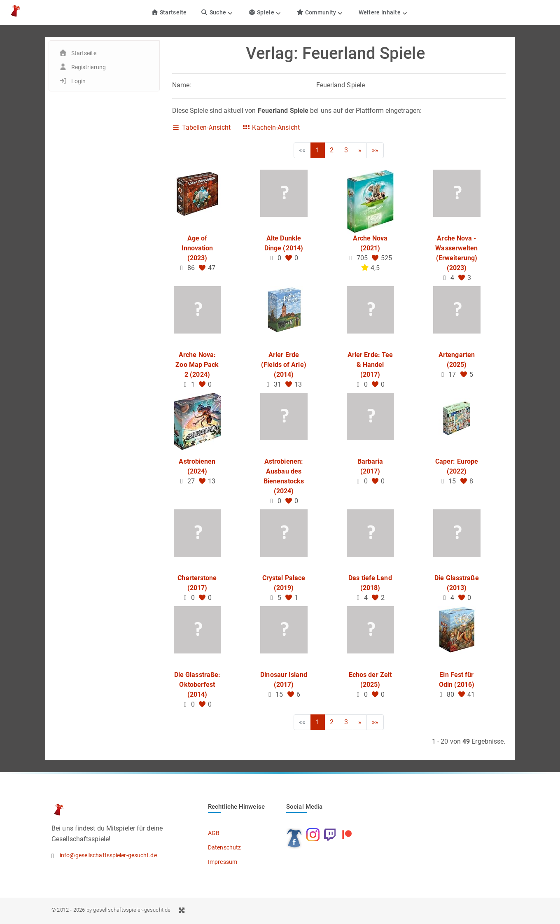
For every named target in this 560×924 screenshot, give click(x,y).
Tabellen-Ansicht (202, 127)
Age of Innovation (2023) (197, 248)
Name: (182, 85)
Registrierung (89, 67)
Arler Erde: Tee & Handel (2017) (370, 365)
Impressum (223, 862)
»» (375, 150)
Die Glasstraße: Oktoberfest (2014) (197, 685)
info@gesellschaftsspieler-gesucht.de (108, 855)
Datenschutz (224, 847)
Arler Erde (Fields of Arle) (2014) (284, 365)
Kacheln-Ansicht (271, 127)
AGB (214, 833)
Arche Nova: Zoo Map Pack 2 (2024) (197, 365)
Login (79, 81)
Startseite (169, 12)
